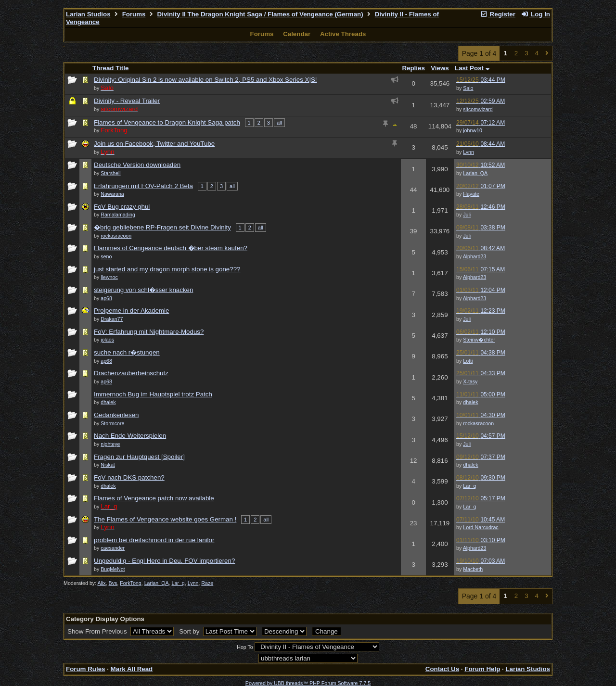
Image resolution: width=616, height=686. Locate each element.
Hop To (245, 647)
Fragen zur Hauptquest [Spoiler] (139, 457)
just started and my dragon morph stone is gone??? (167, 269)
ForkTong (130, 583)
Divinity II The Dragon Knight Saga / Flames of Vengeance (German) (260, 14)
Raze (207, 583)
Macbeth (473, 569)
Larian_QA (475, 173)
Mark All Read (132, 669)
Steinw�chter (479, 340)
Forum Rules (85, 669)
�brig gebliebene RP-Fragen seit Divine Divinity (162, 227)
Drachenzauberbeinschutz (131, 373)
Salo (468, 88)
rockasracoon (478, 423)
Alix (102, 583)
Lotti (468, 361)
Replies (413, 68)
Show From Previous (98, 631)
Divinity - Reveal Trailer (127, 101)
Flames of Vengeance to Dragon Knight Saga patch (167, 122)
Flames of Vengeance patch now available (154, 498)
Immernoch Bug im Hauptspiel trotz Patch (153, 394)
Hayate (471, 194)
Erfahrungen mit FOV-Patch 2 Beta (143, 186)
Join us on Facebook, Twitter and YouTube (154, 144)
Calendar (297, 34)
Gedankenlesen (116, 415)
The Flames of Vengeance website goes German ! (165, 519)
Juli (467, 215)
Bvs (113, 583)
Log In (536, 14)
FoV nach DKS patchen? (129, 477)
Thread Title (110, 68)
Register (498, 14)
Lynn (468, 152)
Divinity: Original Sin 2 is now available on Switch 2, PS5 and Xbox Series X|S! (205, 80)
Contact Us (442, 669)
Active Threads (343, 34)
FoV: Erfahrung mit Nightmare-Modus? (149, 332)
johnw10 (473, 130)
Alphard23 (475, 256)
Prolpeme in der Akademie (131, 311)
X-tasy (470, 381)
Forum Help (482, 669)
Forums (134, 14)
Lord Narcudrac (481, 527)
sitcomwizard (478, 109)
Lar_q (469, 486)
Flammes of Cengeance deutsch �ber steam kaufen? (171, 248)
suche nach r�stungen (127, 352)
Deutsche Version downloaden (137, 165)
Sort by (190, 631)
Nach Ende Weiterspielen (130, 436)
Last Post (472, 68)
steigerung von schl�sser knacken (143, 290)
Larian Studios (88, 14)
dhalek (470, 402)
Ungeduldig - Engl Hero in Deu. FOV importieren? (164, 561)
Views (440, 68)
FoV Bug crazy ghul (122, 207)
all (279, 123)
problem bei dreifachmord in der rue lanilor (154, 540)
